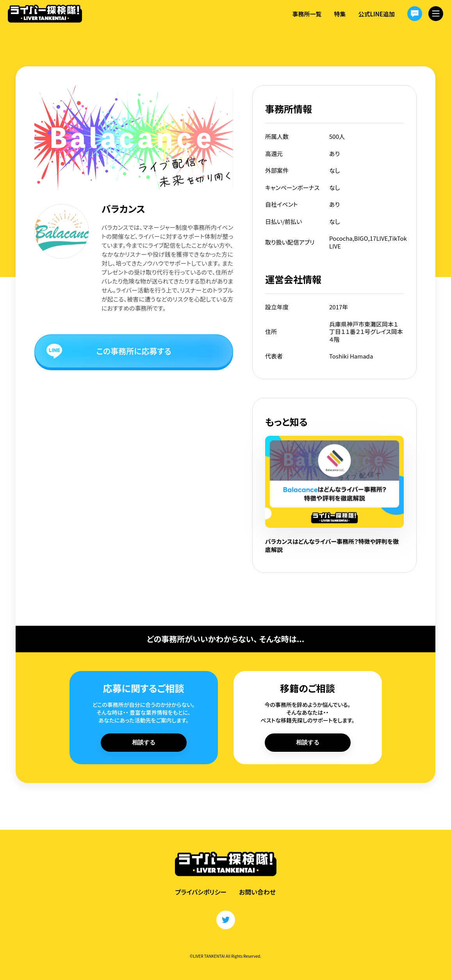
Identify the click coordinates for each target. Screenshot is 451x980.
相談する (144, 742)
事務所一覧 (307, 14)
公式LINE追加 (376, 14)
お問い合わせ (257, 892)
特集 (340, 14)
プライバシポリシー (201, 892)
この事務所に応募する (134, 351)
